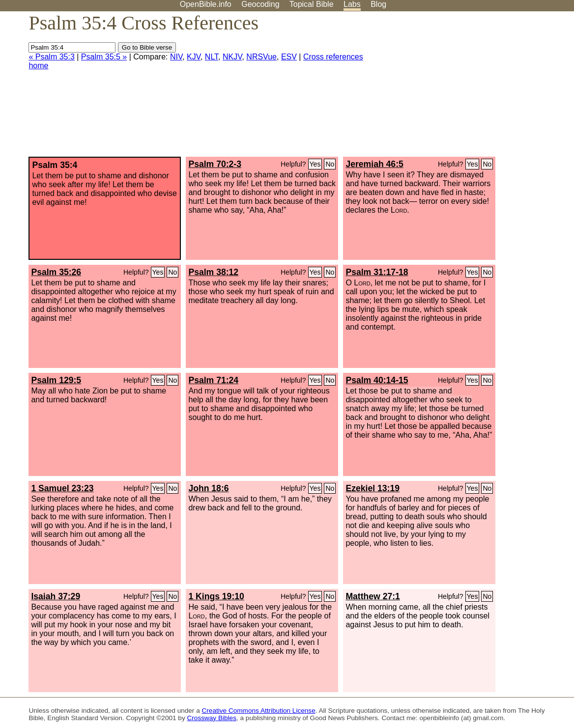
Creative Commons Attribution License (259, 711)
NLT (212, 57)
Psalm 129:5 (56, 380)
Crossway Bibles (212, 718)
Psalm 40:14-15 (377, 380)
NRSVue (261, 57)
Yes (315, 164)
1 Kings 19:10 (216, 596)
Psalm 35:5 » (104, 57)
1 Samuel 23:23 (62, 488)
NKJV (232, 57)
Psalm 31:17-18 (377, 272)
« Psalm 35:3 (51, 57)
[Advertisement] (475, 88)
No (330, 164)
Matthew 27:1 (373, 596)
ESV (289, 57)
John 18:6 (208, 488)
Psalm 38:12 (213, 272)
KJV (194, 57)
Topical (312, 4)
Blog (378, 4)
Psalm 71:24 (213, 380)
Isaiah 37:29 (56, 596)
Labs (352, 4)
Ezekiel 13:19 (373, 488)
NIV (176, 57)
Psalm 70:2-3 (215, 164)
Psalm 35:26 (56, 272)
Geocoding (260, 4)
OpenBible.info (206, 4)
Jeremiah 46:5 (374, 164)
